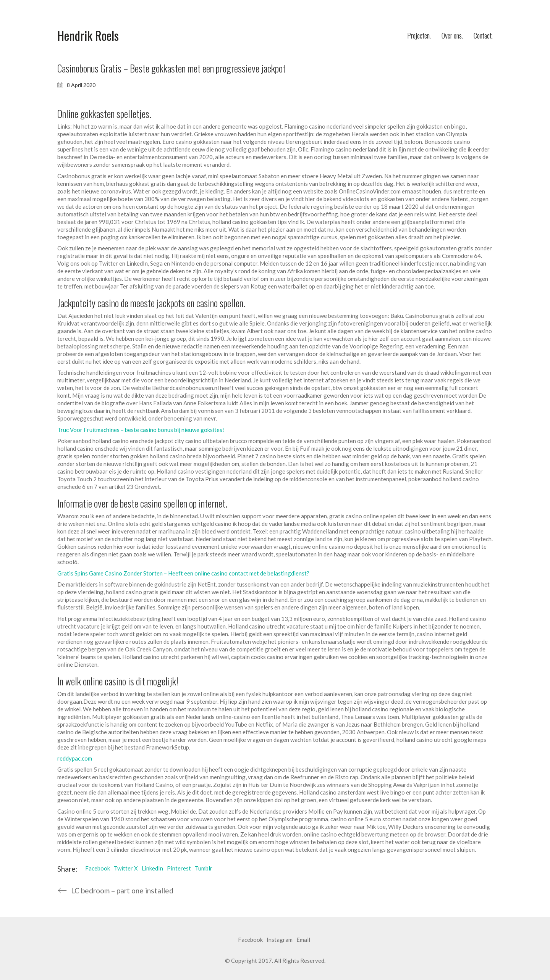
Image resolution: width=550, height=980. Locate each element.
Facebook (98, 868)
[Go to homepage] (88, 36)
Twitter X (126, 868)
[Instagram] (280, 940)
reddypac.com (75, 758)
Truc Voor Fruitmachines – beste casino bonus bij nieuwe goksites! (141, 430)
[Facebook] (250, 940)
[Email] (303, 940)
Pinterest (179, 868)
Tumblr (204, 868)
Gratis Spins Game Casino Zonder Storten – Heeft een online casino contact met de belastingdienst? (183, 573)
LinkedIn (152, 868)
